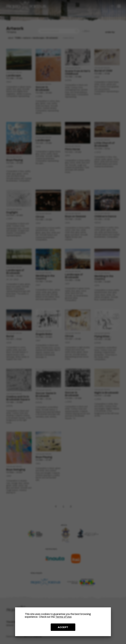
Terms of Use (63, 617)
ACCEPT (63, 627)
